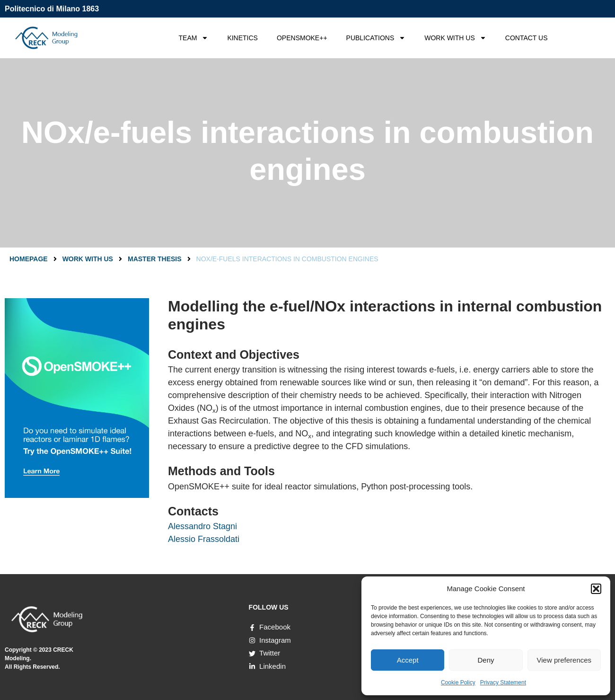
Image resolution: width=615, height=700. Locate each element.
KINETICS (242, 38)
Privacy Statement (503, 682)
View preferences (564, 660)
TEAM (194, 38)
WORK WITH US (455, 38)
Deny (486, 660)
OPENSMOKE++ (302, 38)
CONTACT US (527, 38)
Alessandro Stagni (202, 526)
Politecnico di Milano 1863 (52, 9)
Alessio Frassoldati (204, 539)
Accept (408, 660)
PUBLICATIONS (376, 38)
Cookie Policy (458, 682)
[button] (596, 589)
